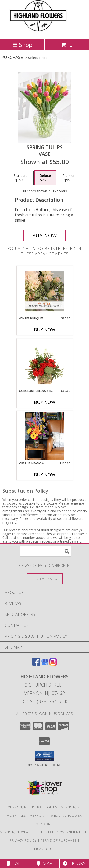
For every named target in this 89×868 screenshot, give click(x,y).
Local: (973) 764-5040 (45, 702)
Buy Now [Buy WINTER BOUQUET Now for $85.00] (45, 330)
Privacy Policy (23, 840)
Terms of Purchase (59, 840)
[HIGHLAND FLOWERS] (44, 32)
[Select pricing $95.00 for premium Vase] (69, 178)
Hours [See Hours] (74, 863)
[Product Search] (46, 551)
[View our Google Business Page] (45, 664)
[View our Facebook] (36, 664)
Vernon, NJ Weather (19, 832)
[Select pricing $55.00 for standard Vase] (21, 178)
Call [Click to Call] (15, 863)
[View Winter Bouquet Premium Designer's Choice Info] (44, 291)
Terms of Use (45, 849)
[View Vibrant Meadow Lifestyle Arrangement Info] (44, 436)
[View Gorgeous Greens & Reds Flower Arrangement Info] (44, 364)
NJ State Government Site (65, 832)
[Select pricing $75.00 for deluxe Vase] (45, 178)
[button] (44, 756)
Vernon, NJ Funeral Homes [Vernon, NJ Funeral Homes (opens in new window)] (33, 807)
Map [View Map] (45, 863)
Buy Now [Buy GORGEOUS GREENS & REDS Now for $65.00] (45, 402)
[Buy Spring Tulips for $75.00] (45, 236)
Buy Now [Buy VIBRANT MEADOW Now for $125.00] (45, 475)
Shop (22, 45)
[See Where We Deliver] (45, 579)
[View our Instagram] (53, 664)
